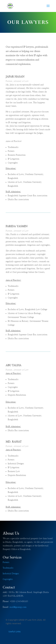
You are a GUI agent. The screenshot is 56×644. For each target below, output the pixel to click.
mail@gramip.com (18, 607)
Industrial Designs (11, 574)
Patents (6, 562)
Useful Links (15, 631)
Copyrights (8, 579)
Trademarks (8, 568)
